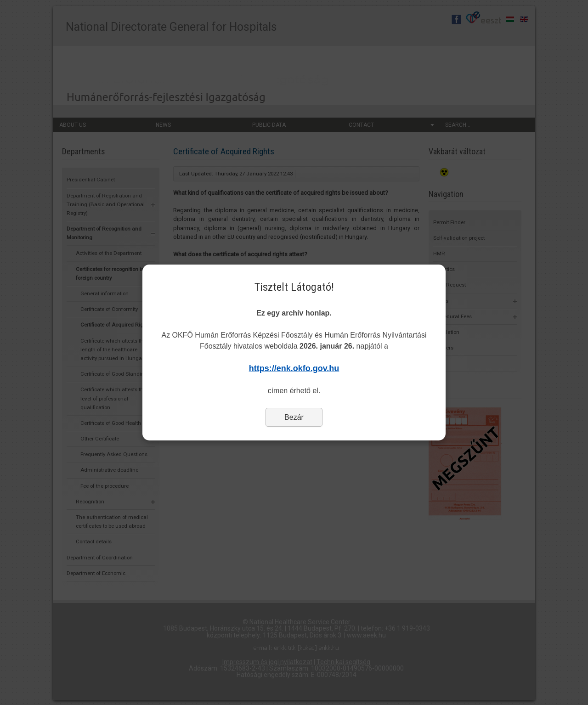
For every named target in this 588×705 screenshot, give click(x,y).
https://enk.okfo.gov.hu (294, 368)
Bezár (294, 417)
